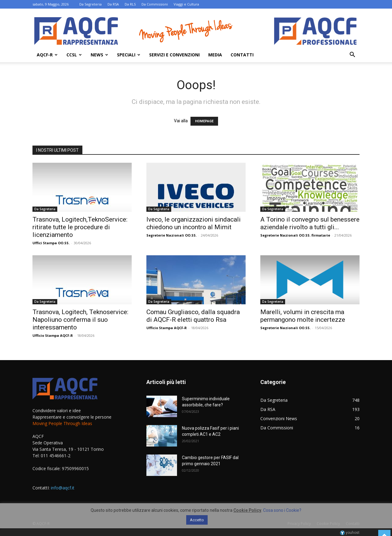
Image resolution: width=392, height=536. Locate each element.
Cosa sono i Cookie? (282, 510)
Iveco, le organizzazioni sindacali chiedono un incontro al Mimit (194, 223)
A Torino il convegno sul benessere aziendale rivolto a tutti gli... (310, 223)
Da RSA (113, 4)
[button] (352, 55)
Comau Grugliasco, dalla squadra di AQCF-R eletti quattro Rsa (193, 316)
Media (215, 55)
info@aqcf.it (63, 488)
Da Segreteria (90, 4)
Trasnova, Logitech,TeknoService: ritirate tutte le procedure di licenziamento (80, 227)
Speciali (129, 55)
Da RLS (130, 4)
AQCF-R (47, 55)
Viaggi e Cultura (186, 4)
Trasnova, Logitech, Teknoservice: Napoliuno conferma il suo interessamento (80, 320)
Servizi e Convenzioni (174, 55)
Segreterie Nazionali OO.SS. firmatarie (295, 235)
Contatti (242, 55)
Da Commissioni (155, 4)
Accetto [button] (197, 520)
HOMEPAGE (204, 121)
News (99, 55)
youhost (350, 533)
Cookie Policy (247, 510)
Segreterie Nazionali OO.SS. (171, 235)
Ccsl (74, 55)
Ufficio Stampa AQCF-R (53, 335)
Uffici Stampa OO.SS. (51, 243)
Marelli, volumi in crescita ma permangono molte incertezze (303, 316)
